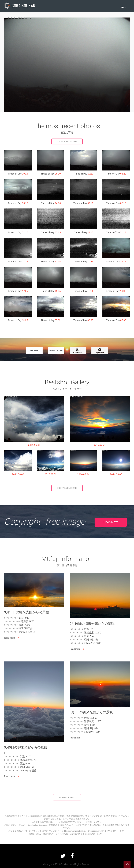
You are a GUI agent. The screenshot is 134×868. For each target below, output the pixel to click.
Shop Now (111, 522)
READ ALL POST (67, 797)
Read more (12, 638)
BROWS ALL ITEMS (67, 141)
